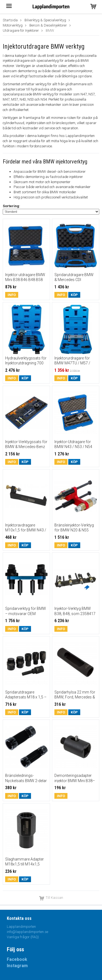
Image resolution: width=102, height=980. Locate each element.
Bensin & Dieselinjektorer (48, 25)
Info (12, 295)
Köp (74, 295)
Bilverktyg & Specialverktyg (45, 20)
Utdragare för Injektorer (21, 30)
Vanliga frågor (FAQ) (23, 937)
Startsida (10, 20)
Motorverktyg (13, 25)
